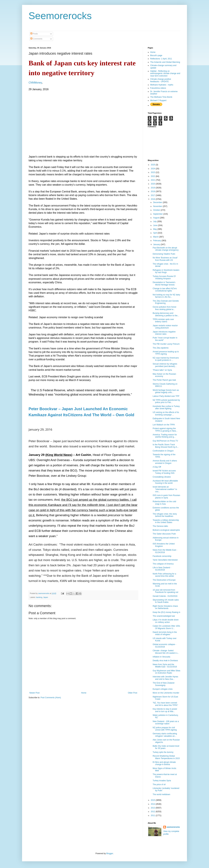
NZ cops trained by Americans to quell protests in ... (166, 359)
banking (39, 597)
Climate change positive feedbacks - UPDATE (161, 80)
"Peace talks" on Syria (162, 370)
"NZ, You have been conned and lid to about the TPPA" (165, 704)
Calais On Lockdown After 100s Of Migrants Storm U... (166, 627)
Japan (46, 597)
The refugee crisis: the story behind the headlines (165, 515)
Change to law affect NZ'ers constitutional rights (165, 290)
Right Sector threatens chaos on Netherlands (165, 607)
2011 (153, 815)
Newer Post (34, 693)
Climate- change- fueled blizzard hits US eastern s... (166, 652)
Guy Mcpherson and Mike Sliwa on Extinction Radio (166, 672)
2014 (153, 804)
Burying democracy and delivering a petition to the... (166, 314)
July (155, 221)
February (157, 241)
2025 (153, 165)
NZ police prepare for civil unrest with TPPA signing (165, 729)
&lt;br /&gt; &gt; (67, 123)
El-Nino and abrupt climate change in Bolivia (164, 763)
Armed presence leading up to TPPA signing (166, 353)
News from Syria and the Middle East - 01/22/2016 (165, 666)
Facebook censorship (162, 556)
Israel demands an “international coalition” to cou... (165, 489)
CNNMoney (35, 83)
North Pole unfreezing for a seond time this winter (164, 575)
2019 (153, 188)
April (155, 233)
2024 (153, 169)
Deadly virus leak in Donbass (165, 661)
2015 (153, 800)
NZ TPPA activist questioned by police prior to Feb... (166, 401)
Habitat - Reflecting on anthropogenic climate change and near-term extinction (165, 73)
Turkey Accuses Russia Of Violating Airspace (164, 277)
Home (84, 693)
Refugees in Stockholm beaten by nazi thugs (166, 271)
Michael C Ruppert (158, 100)
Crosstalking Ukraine (162, 477)
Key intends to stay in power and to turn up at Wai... (165, 710)
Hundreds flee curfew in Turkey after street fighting (166, 407)
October (157, 210)
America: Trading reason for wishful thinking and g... (165, 436)
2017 (153, 195)
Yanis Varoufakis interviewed (165, 560)
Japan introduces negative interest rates (164, 333)
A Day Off (157, 467)
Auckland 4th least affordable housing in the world (165, 482)
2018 (153, 191)
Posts (34, 34)
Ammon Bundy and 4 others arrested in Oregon (165, 462)
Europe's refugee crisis (163, 689)
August (157, 218)
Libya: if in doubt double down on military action (166, 621)
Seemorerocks (60, 16)
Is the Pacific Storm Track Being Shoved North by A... (166, 446)
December (158, 202)
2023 (153, 172)
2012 (153, 812)
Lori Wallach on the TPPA (164, 425)
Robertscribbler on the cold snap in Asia (164, 503)
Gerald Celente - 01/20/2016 (165, 596)
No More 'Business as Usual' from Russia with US (165, 259)
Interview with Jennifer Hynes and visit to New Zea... (165, 678)
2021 (153, 180)
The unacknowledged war (164, 616)
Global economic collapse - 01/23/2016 (164, 646)
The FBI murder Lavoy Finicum (166, 344)
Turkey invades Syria (162, 781)
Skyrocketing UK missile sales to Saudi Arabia (166, 601)
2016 (153, 199)
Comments (36, 39)
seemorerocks (173, 827)
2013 (153, 808)
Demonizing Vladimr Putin (164, 254)
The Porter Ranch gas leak (164, 380)
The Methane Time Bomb (161, 97)
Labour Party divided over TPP (166, 396)
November (158, 206)
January (157, 244)
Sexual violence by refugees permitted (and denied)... (165, 365)
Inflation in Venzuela (161, 657)
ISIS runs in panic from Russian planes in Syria (166, 496)
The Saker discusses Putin (164, 534)
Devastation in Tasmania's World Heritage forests (164, 283)
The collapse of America (163, 564)
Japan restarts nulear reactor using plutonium (165, 327)
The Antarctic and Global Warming (165, 62)
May (155, 229)
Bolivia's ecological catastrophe (166, 530)
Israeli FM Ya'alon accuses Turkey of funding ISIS (164, 472)
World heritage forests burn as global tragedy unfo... (166, 391)
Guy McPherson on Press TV (165, 441)
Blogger (110, 853)
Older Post (133, 693)
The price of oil (159, 784)
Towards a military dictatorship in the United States (166, 521)
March (156, 237)
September (158, 214)
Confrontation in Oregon (163, 451)
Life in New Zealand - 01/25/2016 (162, 569)
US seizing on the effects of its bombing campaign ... (166, 413)
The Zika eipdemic (161, 348)
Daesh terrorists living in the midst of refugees (165, 633)
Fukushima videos (158, 88)
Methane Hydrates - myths (162, 85)
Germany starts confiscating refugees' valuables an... (165, 735)
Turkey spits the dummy (163, 752)
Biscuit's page (156, 55)
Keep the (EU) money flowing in (166, 612)
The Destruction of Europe (164, 580)
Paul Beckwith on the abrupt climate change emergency (166, 249)
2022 (153, 176)
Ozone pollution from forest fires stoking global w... (164, 308)
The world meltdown (161, 794)
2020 (153, 184)
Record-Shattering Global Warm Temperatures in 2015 (166, 757)
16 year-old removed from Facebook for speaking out (165, 591)
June (156, 225)
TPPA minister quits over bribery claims (163, 320)
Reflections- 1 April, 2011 (161, 59)
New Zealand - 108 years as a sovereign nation (166, 723)
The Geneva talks (160, 526)
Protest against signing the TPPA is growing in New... (165, 430)
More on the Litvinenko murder (166, 693)
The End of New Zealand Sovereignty (164, 684)
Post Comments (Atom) (51, 698)
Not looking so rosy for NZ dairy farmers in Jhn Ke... (166, 296)
